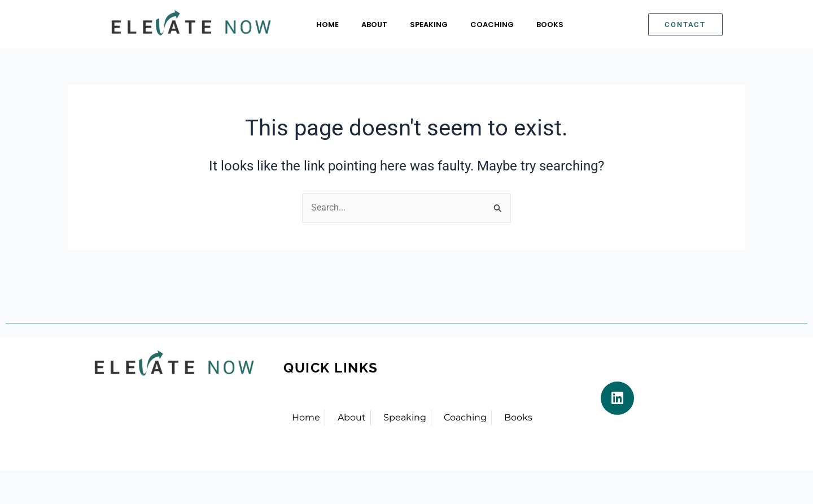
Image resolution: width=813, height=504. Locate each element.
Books (550, 25)
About (374, 25)
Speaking (429, 25)
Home (327, 25)
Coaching (492, 25)
